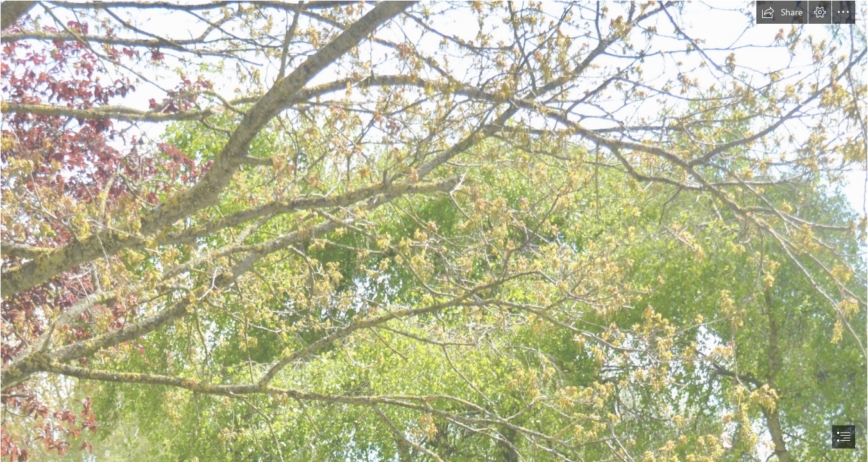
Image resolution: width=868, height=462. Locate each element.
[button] (782, 12)
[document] (434, 231)
